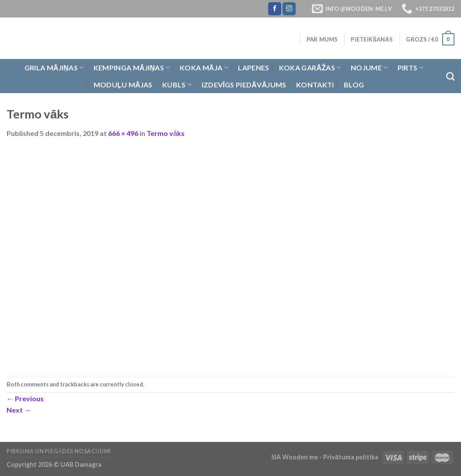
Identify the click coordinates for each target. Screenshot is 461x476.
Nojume (369, 68)
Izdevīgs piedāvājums (244, 85)
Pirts (410, 68)
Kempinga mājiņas (132, 68)
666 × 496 (123, 133)
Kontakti (315, 85)
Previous (25, 398)
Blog (354, 85)
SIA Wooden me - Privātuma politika (325, 457)
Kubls (177, 85)
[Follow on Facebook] (275, 9)
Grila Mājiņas (54, 68)
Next (19, 410)
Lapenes (253, 68)
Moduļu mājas (123, 85)
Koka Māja (204, 68)
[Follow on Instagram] (289, 9)
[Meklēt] (450, 76)
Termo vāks (166, 133)
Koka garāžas (310, 68)
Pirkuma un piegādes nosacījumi (59, 451)
